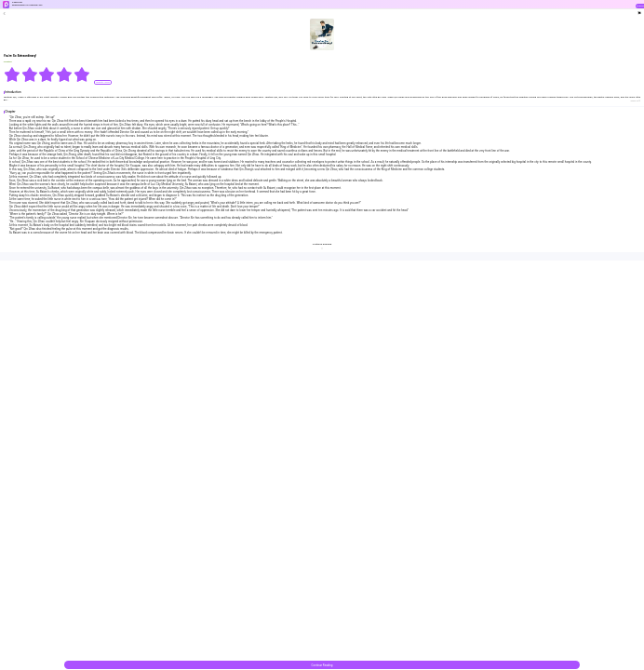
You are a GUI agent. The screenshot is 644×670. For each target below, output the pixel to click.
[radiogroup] (47, 74)
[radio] (13, 74)
